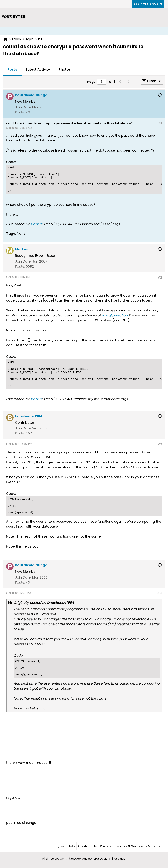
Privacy (106, 846)
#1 (160, 123)
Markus (36, 224)
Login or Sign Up (148, 4)
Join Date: (23, 107)
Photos (65, 69)
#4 (160, 593)
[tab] (12, 70)
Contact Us (87, 846)
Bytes (60, 846)
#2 (160, 277)
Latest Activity (38, 69)
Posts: (20, 112)
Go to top (155, 846)
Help (71, 846)
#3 (160, 444)
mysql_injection (115, 315)
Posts (12, 69)
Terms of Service (129, 846)
